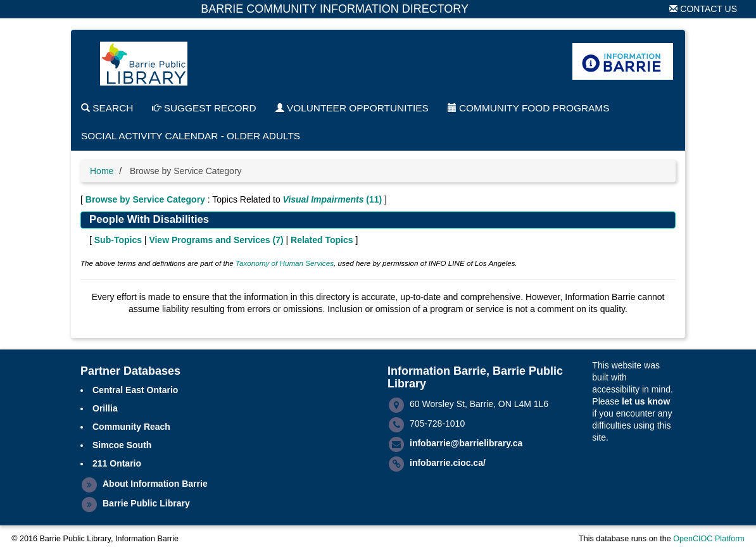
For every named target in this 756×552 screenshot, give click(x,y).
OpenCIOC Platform (709, 539)
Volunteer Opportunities (352, 108)
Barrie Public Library (146, 503)
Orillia (105, 408)
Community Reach (131, 427)
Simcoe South (122, 445)
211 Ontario (117, 463)
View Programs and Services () (216, 240)
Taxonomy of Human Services (285, 263)
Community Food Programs (529, 108)
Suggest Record (204, 108)
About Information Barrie (155, 484)
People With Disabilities (149, 219)
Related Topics (322, 240)
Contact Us (703, 9)
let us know (646, 401)
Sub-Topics (118, 240)
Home (102, 171)
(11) (333, 199)
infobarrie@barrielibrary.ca (466, 443)
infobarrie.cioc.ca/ (448, 463)
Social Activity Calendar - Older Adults (191, 136)
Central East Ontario (135, 390)
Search (107, 108)
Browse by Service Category (145, 199)
